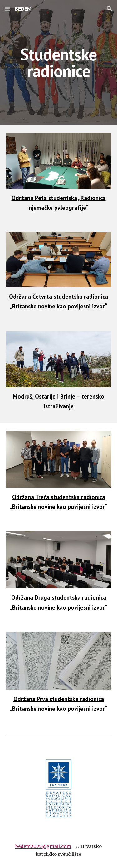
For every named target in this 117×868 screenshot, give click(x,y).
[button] (7, 9)
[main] (59, 63)
